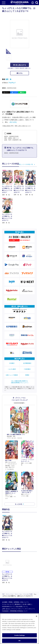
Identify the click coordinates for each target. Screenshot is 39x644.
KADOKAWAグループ (8, 607)
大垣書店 (12, 363)
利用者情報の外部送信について (19, 611)
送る (23, 92)
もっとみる (19, 504)
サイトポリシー (29, 609)
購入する (20, 73)
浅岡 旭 (8, 79)
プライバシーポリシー (17, 609)
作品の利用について (21, 607)
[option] (8, 528)
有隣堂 (27, 375)
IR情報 (10, 602)
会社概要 (5, 602)
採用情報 (16, 602)
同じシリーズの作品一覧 (26, 164)
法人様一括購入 (27, 604)
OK (20, 641)
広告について (24, 602)
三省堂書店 (27, 369)
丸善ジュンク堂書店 (12, 375)
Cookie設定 (5, 611)
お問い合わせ (6, 609)
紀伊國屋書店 (27, 363)
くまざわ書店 (12, 369)
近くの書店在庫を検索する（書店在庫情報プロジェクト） (20, 382)
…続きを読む (13, 122)
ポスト (7, 92)
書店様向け (18, 604)
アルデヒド (12, 83)
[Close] (37, 616)
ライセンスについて (8, 604)
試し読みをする (20, 65)
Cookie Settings (19, 635)
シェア (15, 92)
